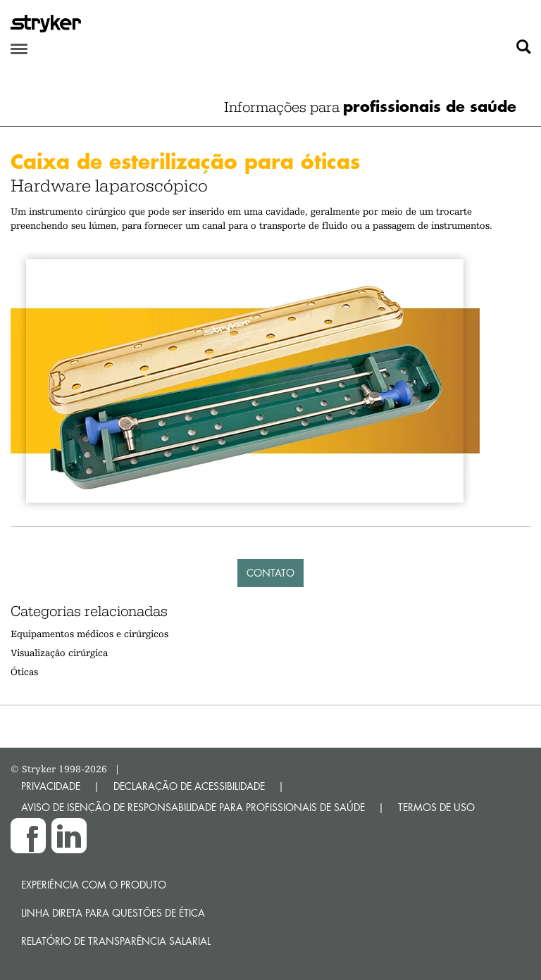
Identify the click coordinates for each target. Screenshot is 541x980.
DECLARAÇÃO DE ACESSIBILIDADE (189, 786)
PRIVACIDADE (51, 786)
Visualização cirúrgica (59, 653)
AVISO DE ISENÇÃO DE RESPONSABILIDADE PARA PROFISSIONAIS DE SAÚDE (193, 807)
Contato (270, 573)
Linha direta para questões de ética (113, 913)
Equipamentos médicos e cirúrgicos (89, 634)
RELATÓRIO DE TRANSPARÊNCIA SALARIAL (116, 941)
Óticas (24, 672)
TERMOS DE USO (436, 807)
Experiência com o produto (94, 885)
